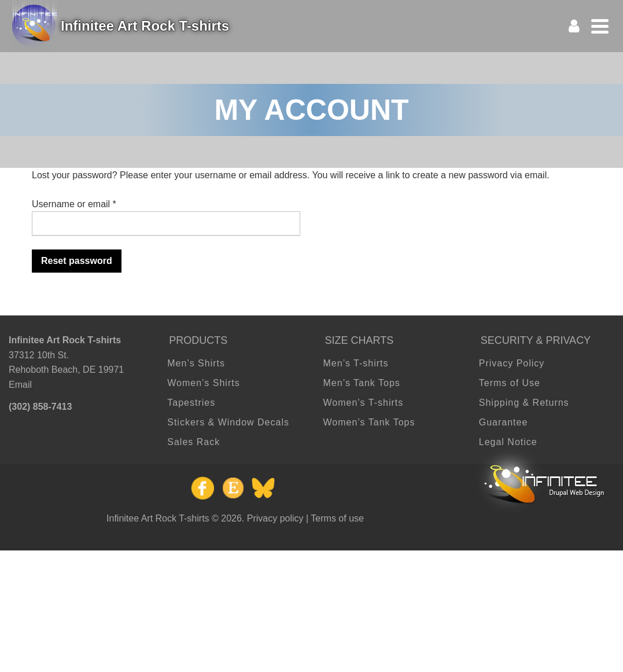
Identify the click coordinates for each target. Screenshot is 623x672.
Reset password (77, 261)
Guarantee (504, 422)
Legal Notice (508, 442)
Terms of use (337, 518)
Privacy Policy (512, 363)
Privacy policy (275, 518)
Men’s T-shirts (356, 363)
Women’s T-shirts (364, 403)
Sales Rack (193, 442)
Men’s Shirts (196, 363)
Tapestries (191, 403)
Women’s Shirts (203, 383)
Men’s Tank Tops (362, 383)
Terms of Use (510, 383)
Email (20, 385)
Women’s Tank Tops (369, 422)
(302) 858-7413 (40, 407)
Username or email (74, 204)
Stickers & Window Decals (228, 422)
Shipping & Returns (524, 403)
